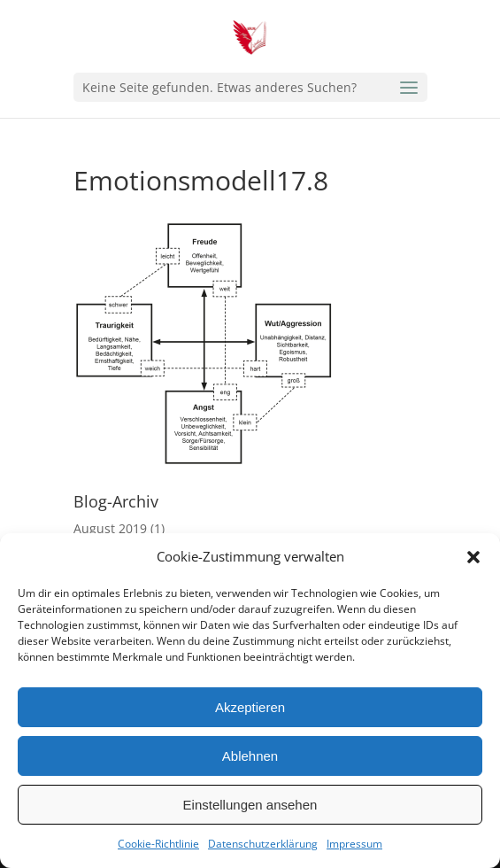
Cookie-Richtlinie (158, 844)
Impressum (354, 844)
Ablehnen (250, 756)
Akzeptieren (250, 707)
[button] (473, 557)
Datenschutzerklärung (263, 844)
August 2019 (110, 528)
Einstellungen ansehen (250, 805)
